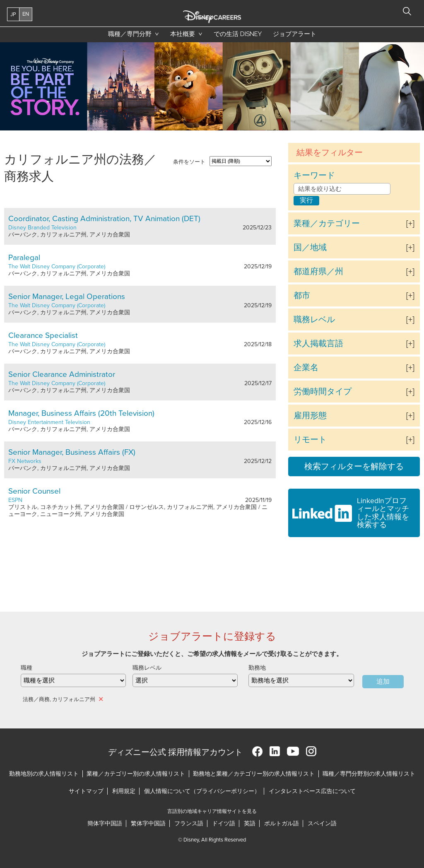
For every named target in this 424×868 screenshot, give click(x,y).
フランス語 (189, 823)
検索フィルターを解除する (354, 467)
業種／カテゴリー (327, 224)
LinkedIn (275, 751)
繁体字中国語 (148, 823)
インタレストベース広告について (312, 791)
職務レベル (314, 320)
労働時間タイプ (323, 392)
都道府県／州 (318, 272)
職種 (26, 668)
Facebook (257, 751)
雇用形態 (310, 416)
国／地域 (310, 248)
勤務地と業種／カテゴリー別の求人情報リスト (254, 774)
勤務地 (257, 668)
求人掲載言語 (318, 344)
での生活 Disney (236, 36)
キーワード (314, 176)
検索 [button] (407, 11)
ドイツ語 (224, 823)
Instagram (311, 751)
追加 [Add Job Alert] (383, 682)
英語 (250, 823)
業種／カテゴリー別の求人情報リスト (136, 774)
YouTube (293, 751)
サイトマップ (86, 791)
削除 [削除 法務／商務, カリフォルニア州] (101, 699)
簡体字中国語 (105, 823)
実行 (306, 200)
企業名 (306, 368)
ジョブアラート (295, 34)
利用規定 (124, 791)
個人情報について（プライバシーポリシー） (202, 791)
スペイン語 (322, 823)
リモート (310, 440)
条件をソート (189, 162)
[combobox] (301, 680)
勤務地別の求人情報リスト (44, 774)
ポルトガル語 (282, 823)
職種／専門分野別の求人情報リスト (369, 774)
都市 (302, 296)
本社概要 (183, 34)
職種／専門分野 (130, 34)
